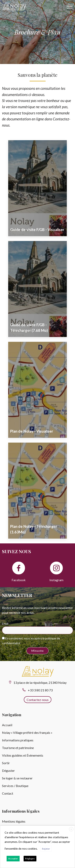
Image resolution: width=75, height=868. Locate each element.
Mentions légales (14, 821)
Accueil (7, 725)
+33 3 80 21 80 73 (40, 690)
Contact (8, 793)
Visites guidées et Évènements (23, 755)
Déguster (8, 770)
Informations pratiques (18, 740)
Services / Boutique (15, 786)
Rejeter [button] (46, 849)
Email (5, 623)
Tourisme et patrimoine (18, 748)
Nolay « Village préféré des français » (27, 732)
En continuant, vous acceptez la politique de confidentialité (31, 641)
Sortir (6, 763)
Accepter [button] (13, 858)
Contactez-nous (38, 700)
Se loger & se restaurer (17, 778)
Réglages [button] (30, 858)
